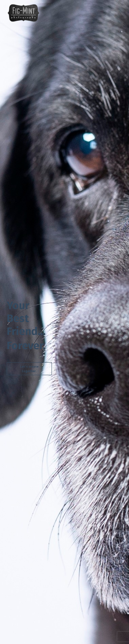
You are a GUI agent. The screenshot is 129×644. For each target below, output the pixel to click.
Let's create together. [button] (29, 369)
